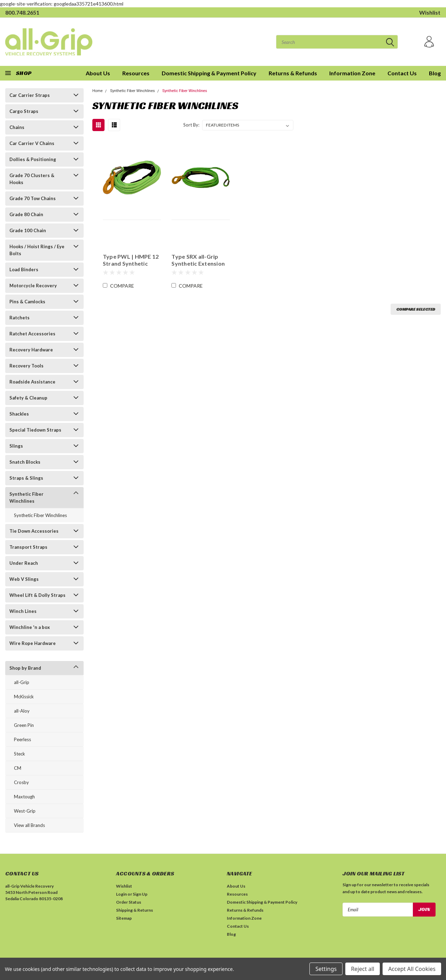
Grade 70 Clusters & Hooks (32, 179)
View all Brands (29, 825)
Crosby (21, 782)
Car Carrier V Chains (32, 143)
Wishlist (430, 12)
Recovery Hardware (31, 350)
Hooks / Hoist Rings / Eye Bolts (37, 250)
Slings (16, 446)
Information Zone (352, 73)
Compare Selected (416, 309)
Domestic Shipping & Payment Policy (209, 73)
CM (18, 768)
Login (121, 894)
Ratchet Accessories (32, 334)
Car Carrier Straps (30, 95)
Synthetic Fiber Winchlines (26, 497)
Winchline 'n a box (30, 627)
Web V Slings (24, 579)
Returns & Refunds (293, 73)
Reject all (363, 969)
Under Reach (24, 563)
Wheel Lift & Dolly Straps (37, 595)
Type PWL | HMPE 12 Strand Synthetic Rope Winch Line (130, 260)
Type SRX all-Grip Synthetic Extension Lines (198, 260)
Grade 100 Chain (28, 230)
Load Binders (24, 269)
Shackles (19, 414)
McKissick (24, 697)
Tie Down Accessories (34, 531)
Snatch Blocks (25, 462)
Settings (326, 969)
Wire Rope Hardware (33, 643)
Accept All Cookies (412, 969)
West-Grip (25, 811)
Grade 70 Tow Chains (33, 198)
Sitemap (124, 918)
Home (98, 91)
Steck (20, 754)
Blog (435, 73)
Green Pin (24, 725)
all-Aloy (22, 711)
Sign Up (140, 894)
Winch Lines (23, 611)
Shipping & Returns (134, 910)
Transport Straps (28, 547)
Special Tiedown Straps (35, 430)
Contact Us (402, 73)
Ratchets (20, 318)
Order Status (129, 902)
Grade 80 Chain (26, 214)
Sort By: (191, 125)
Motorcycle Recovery (33, 286)
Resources (136, 73)
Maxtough (24, 797)
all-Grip (22, 682)
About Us (236, 886)
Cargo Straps (24, 111)
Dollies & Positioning (33, 159)
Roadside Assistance (32, 382)
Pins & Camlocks (27, 302)
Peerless (22, 739)
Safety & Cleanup (28, 398)
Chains (17, 127)
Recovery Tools (26, 366)
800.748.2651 (22, 12)
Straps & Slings (26, 478)
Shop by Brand (25, 668)
